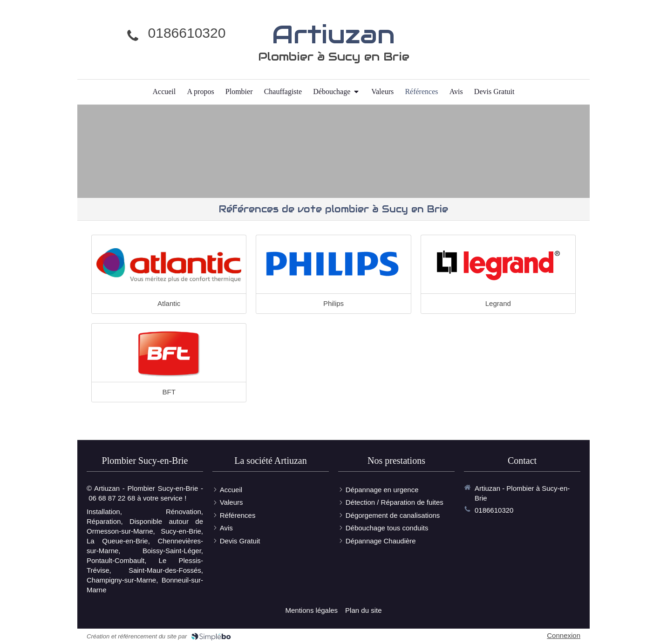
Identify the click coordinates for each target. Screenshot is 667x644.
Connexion (564, 635)
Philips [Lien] (333, 303)
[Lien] (169, 265)
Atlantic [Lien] (169, 303)
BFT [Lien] (169, 392)
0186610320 (187, 33)
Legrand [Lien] (498, 303)
